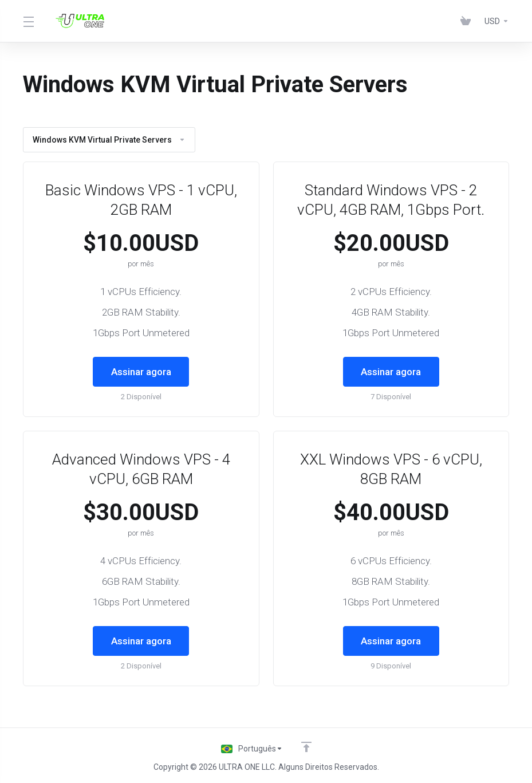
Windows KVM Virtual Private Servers (109, 140)
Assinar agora (141, 372)
